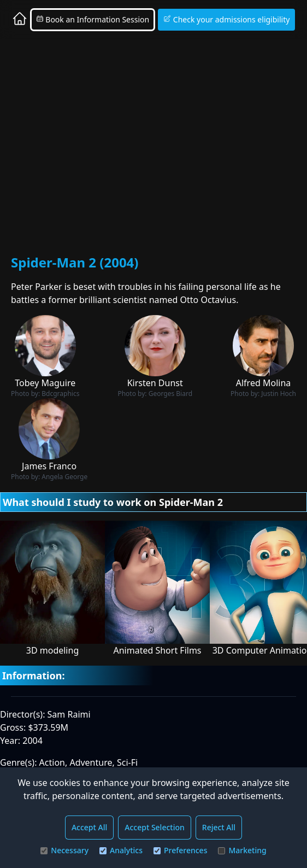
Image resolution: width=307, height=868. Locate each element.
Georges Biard (170, 394)
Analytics (121, 850)
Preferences (180, 850)
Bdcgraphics (60, 394)
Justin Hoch (279, 394)
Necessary (64, 850)
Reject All (219, 827)
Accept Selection (155, 827)
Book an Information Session (93, 19)
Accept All (89, 827)
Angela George (64, 477)
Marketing (242, 850)
